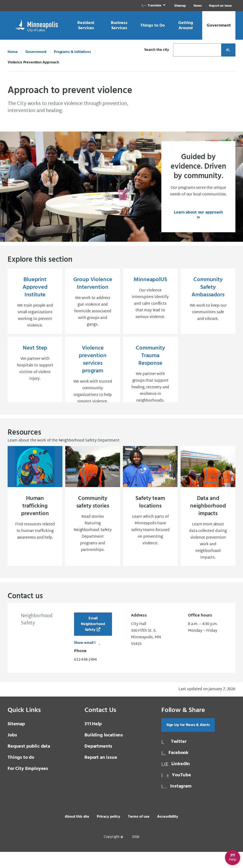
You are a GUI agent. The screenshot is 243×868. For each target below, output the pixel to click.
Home (13, 52)
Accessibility (168, 833)
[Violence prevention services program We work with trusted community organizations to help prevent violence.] (93, 378)
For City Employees (28, 785)
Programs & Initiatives (72, 52)
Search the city (157, 50)
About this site (77, 833)
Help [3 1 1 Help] (93, 740)
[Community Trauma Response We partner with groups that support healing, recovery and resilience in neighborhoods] (150, 378)
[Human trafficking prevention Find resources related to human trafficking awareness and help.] (35, 521)
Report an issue (101, 774)
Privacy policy (109, 833)
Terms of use (139, 833)
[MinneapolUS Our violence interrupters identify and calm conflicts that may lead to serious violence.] (150, 303)
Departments (98, 763)
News (198, 6)
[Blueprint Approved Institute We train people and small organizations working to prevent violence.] (35, 303)
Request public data (29, 763)
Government (36, 52)
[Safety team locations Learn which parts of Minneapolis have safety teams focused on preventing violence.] (150, 521)
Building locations (104, 751)
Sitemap (180, 6)
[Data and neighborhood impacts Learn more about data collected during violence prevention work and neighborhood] (208, 521)
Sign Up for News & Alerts (188, 741)
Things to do (21, 774)
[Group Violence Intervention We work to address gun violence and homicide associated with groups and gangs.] (93, 303)
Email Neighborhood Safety (93, 640)
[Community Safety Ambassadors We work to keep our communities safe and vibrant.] (208, 303)
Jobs (12, 751)
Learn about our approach (198, 212)
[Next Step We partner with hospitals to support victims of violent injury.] (35, 378)
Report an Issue (220, 6)
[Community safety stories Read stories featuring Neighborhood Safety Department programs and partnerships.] (93, 521)
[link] (154, 6)
